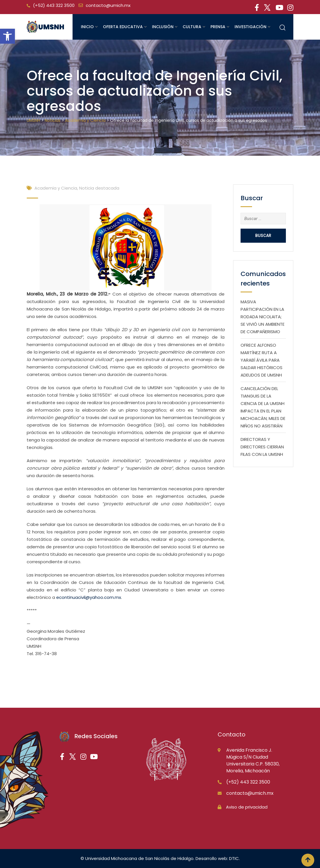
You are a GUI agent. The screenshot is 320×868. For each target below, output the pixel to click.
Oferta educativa (123, 27)
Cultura (192, 27)
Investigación (250, 27)
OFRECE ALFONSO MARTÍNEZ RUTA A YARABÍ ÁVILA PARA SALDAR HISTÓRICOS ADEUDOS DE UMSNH (262, 360)
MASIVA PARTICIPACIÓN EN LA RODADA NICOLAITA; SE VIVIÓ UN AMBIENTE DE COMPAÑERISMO (263, 317)
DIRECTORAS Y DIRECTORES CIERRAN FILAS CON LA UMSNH (262, 447)
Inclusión (163, 27)
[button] (7, 36)
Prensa (218, 27)
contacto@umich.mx (108, 5)
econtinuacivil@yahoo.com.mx (89, 597)
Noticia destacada (99, 188)
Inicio (87, 27)
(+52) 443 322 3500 (54, 5)
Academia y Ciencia (56, 188)
